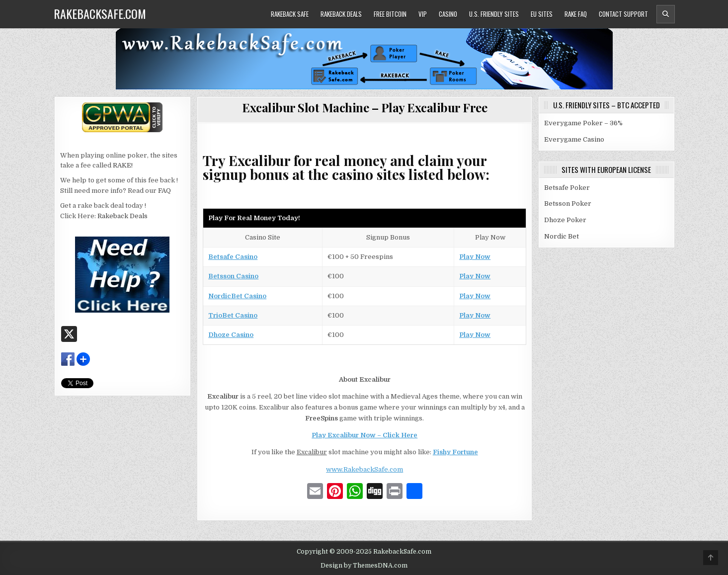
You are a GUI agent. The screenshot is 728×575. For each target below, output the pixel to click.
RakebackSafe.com (100, 13)
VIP (423, 14)
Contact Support (623, 14)
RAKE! (123, 165)
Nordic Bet (562, 236)
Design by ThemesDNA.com (364, 566)
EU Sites (542, 14)
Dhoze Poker (565, 220)
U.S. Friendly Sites (494, 14)
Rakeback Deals (341, 14)
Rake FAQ (576, 14)
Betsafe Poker (567, 188)
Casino (448, 14)
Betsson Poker (568, 204)
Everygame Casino (574, 139)
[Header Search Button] (666, 14)
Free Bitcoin (390, 14)
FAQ (164, 191)
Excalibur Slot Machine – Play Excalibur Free (364, 107)
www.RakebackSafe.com (364, 469)
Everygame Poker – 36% (583, 123)
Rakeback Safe (290, 14)
